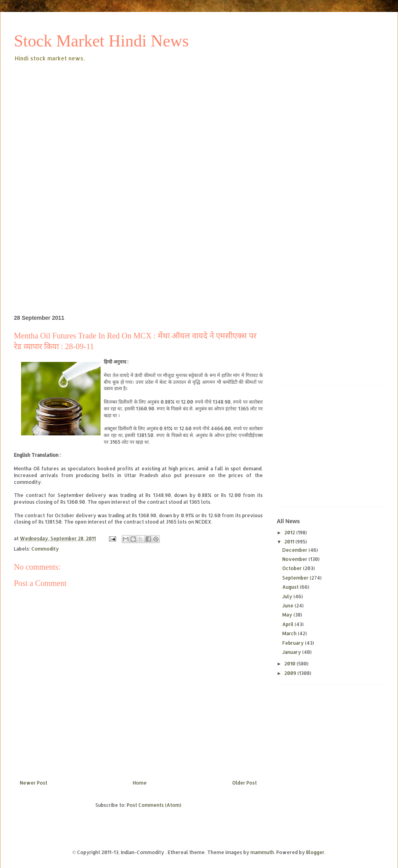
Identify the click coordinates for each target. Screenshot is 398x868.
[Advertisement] (140, 123)
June (288, 606)
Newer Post (34, 783)
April (288, 624)
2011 (290, 542)
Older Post (245, 783)
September (296, 578)
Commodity (45, 549)
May (288, 615)
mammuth (262, 852)
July (288, 596)
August (291, 587)
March (290, 633)
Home (140, 783)
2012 (290, 533)
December (295, 550)
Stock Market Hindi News (101, 41)
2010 (290, 664)
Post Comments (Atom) (154, 805)
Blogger (315, 852)
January (292, 652)
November (295, 559)
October (293, 568)
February (294, 643)
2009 (291, 673)
